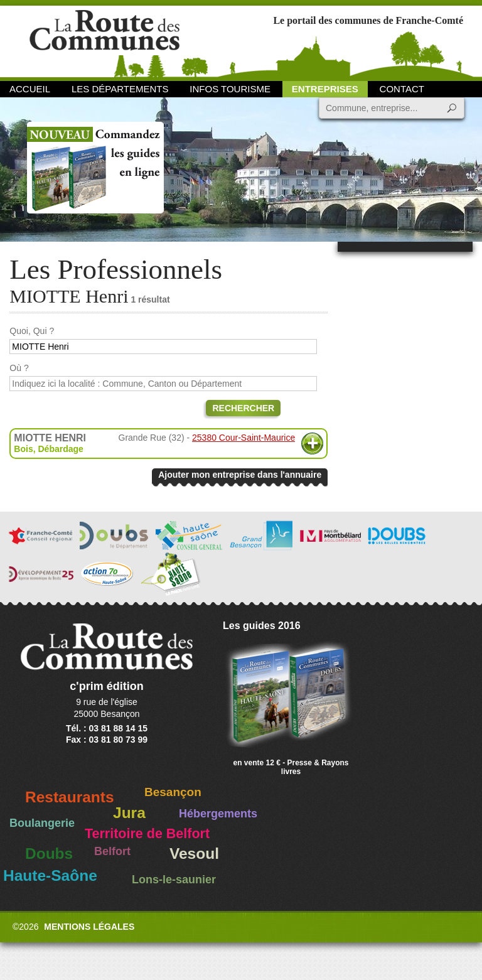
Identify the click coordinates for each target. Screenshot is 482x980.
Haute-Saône (50, 875)
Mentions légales (89, 927)
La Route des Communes (104, 40)
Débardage (60, 449)
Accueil (30, 89)
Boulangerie (42, 823)
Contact (402, 89)
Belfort (112, 851)
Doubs (49, 853)
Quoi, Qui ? (32, 331)
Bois (23, 449)
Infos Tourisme (230, 89)
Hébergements (218, 814)
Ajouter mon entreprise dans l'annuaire (240, 475)
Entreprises (325, 89)
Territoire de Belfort (147, 834)
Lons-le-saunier (174, 880)
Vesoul (194, 853)
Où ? (19, 368)
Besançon (173, 792)
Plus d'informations (312, 444)
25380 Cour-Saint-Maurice (244, 438)
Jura (129, 813)
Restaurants (70, 797)
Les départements (120, 89)
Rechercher (243, 408)
